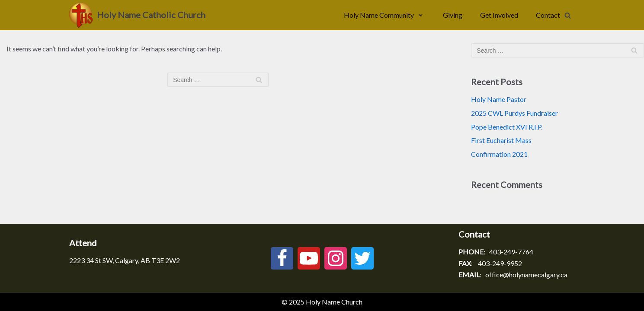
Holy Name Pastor (499, 99)
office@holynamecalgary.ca (526, 275)
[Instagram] (336, 258)
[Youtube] (309, 258)
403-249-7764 (511, 252)
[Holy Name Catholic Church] (137, 15)
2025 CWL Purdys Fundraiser (514, 113)
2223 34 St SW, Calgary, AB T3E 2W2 (125, 260)
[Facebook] (282, 258)
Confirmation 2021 (499, 154)
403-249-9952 (500, 263)
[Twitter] (362, 258)
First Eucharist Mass (501, 140)
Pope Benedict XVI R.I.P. (507, 127)
